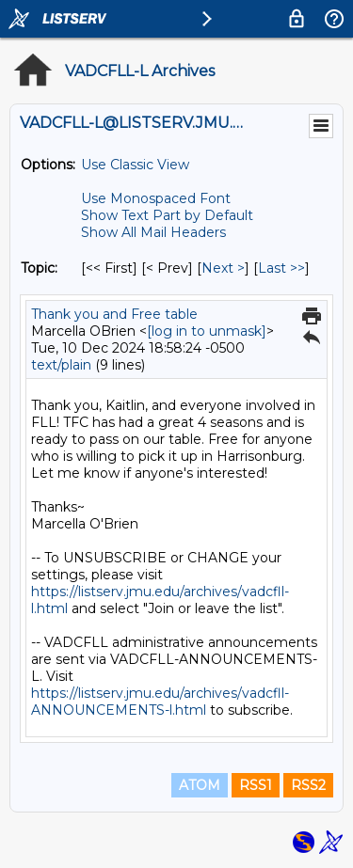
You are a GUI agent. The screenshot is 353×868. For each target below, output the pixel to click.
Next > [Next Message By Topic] (223, 268)
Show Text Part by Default (167, 215)
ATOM (200, 785)
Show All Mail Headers (153, 232)
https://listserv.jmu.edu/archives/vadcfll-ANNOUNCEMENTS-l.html (160, 702)
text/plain (61, 365)
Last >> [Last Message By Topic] (281, 268)
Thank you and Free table (114, 314)
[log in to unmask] (207, 331)
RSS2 (308, 785)
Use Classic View (135, 165)
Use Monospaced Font (156, 198)
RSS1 (256, 785)
